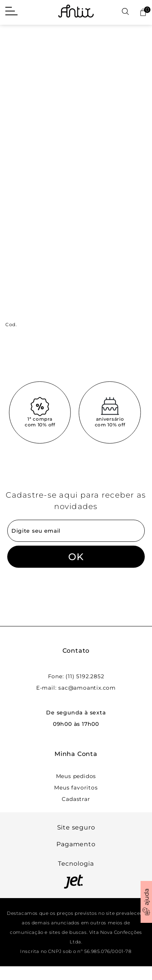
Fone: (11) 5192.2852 (76, 676)
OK (76, 557)
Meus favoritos (76, 788)
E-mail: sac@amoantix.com (76, 688)
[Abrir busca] (125, 12)
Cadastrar (76, 799)
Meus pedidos (76, 776)
